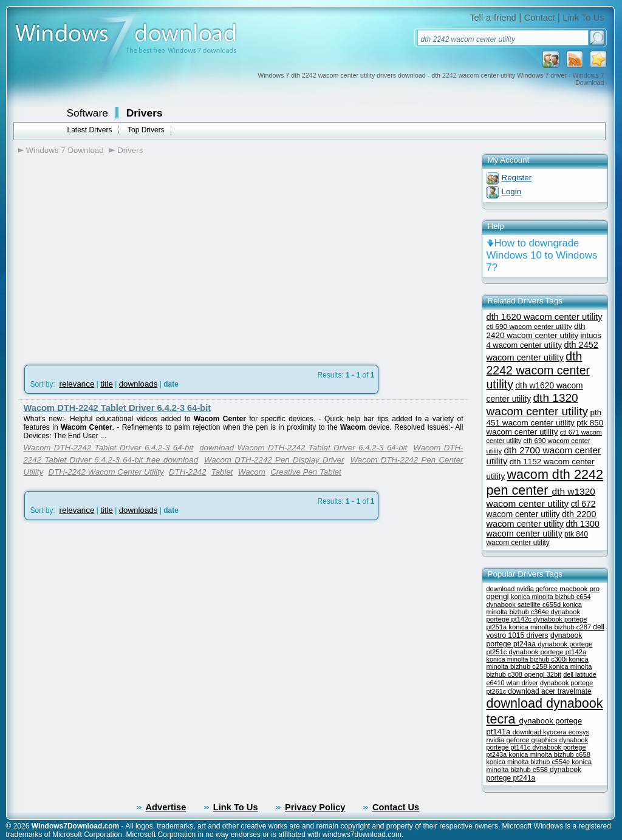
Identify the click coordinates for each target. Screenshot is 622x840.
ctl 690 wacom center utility (529, 326)
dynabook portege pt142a (547, 652)
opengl (498, 597)
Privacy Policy (315, 807)
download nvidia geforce (523, 589)
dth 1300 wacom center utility (543, 529)
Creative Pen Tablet (306, 472)
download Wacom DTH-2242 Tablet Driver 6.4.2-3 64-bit (303, 448)
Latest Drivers (90, 130)
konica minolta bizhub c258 (538, 663)
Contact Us (396, 807)
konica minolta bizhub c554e (529, 762)
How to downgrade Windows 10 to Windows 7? (542, 255)
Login (512, 191)
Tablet (222, 472)
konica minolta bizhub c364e (534, 608)
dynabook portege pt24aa (535, 640)
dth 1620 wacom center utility (545, 317)
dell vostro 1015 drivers (546, 631)
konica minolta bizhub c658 (549, 754)
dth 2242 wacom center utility (538, 370)
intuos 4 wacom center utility (544, 340)
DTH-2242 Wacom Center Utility (106, 472)
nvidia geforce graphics (523, 740)
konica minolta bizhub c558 (539, 766)
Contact (540, 18)
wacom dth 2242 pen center (545, 482)
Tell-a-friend (493, 18)
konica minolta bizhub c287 (551, 627)
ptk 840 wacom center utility (538, 538)
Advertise (166, 807)
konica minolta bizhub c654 (551, 597)
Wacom (252, 472)
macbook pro (579, 589)
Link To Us (583, 18)
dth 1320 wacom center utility (538, 405)
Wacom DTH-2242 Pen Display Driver (274, 460)
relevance (77, 384)
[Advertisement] (120, 256)
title (107, 384)
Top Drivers (146, 130)
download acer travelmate (549, 691)
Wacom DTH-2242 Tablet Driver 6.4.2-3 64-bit (118, 408)
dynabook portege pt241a (534, 774)
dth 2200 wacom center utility (542, 519)
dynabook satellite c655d (525, 605)
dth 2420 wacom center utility (536, 331)
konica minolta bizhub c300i (528, 659)
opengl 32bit (543, 674)
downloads (138, 384)
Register (517, 178)
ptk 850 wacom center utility (545, 427)
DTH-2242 (187, 472)
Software (87, 113)
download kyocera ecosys (551, 732)
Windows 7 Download (65, 150)
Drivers (145, 113)
